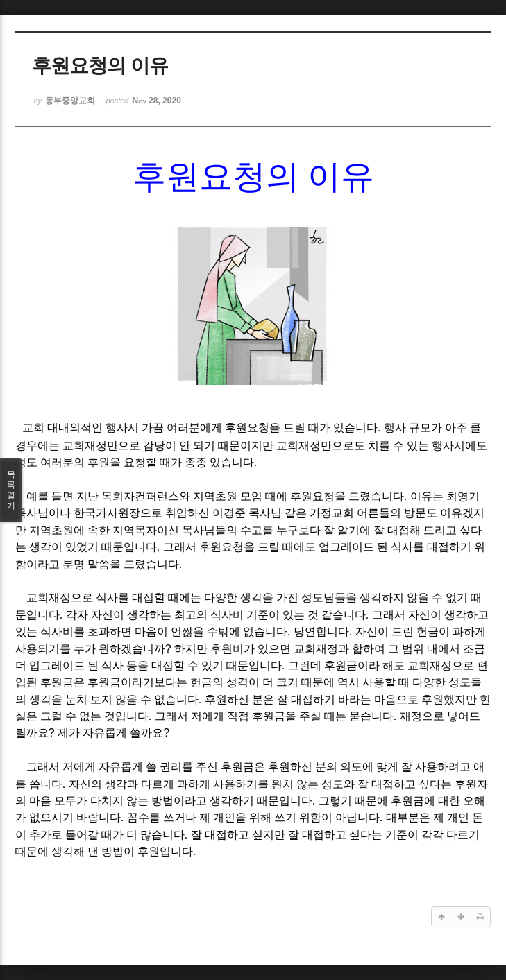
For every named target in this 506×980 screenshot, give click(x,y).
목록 (11, 490)
